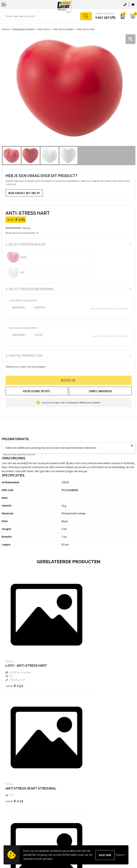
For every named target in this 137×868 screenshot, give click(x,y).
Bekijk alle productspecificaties (22, 233)
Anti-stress (44, 29)
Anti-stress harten (64, 29)
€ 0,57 (14, 648)
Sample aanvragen (12, 818)
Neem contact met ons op (24, 193)
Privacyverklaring (80, 824)
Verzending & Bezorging (15, 824)
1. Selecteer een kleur (25, 244)
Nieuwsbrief (77, 780)
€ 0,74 (81, 640)
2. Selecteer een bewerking (30, 274)
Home (5, 29)
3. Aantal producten (24, 340)
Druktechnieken (79, 792)
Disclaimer (76, 830)
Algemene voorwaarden (83, 813)
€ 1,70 (14, 745)
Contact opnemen (11, 813)
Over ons (75, 775)
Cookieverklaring (79, 818)
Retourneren (8, 830)
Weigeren (120, 855)
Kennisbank (77, 786)
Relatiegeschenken (23, 29)
